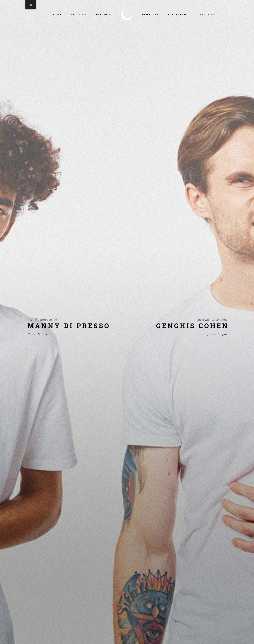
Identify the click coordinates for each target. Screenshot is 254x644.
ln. (40, 341)
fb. (29, 341)
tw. (34, 341)
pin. (45, 341)
